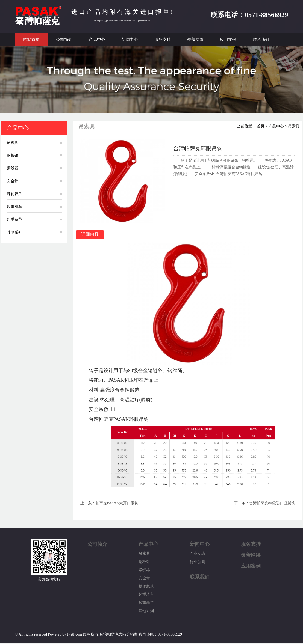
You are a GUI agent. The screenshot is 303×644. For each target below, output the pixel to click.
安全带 (13, 181)
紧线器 (13, 168)
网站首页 (31, 40)
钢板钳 (13, 155)
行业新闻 (198, 562)
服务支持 (163, 40)
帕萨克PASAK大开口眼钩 (117, 503)
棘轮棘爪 (14, 194)
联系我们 (261, 40)
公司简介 (64, 40)
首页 (261, 126)
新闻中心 (130, 40)
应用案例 (228, 40)
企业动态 (198, 554)
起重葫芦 (14, 220)
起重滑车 (14, 207)
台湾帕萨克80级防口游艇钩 (272, 503)
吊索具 (13, 143)
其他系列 (14, 232)
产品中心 (97, 40)
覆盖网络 (195, 40)
